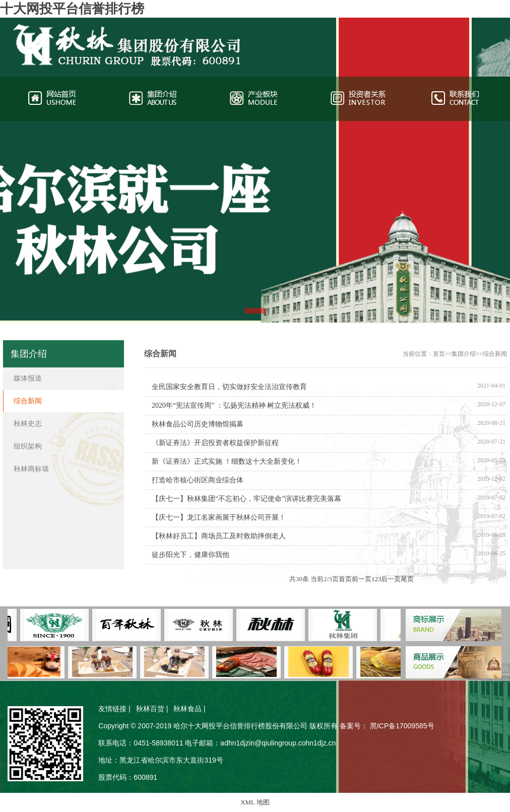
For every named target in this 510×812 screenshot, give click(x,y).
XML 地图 (255, 802)
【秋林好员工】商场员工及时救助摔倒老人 (219, 536)
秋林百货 (150, 709)
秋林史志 (28, 424)
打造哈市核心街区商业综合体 (198, 480)
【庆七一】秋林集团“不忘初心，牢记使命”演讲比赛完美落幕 (246, 499)
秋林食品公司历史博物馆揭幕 (198, 424)
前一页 (362, 579)
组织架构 (28, 446)
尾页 (407, 579)
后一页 (391, 579)
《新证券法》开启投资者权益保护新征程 (215, 443)
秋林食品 (187, 709)
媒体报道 (28, 378)
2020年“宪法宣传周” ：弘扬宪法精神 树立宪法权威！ (234, 405)
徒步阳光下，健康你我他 (190, 555)
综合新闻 (495, 354)
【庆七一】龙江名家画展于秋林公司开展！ (219, 517)
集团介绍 (464, 354)
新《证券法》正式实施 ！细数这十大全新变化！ (227, 461)
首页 (439, 354)
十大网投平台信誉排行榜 (72, 9)
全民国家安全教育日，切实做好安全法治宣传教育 (229, 387)
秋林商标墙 (31, 469)
